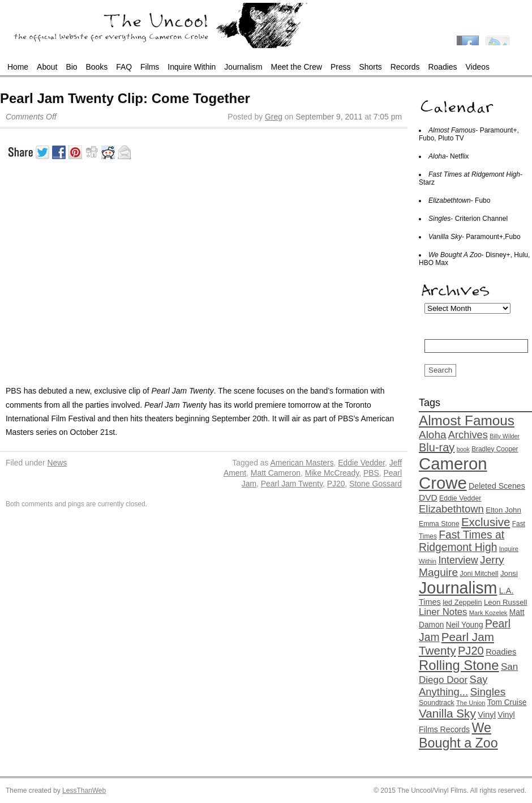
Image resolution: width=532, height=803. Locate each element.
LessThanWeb (84, 791)
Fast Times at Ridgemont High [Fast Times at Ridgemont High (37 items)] (462, 541)
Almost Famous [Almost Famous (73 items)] (467, 420)
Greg (274, 117)
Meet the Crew (297, 67)
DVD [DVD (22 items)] (428, 497)
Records (405, 67)
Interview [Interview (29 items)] (458, 560)
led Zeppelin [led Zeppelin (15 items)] (462, 602)
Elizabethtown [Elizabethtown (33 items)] (451, 509)
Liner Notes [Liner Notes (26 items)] (443, 612)
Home (18, 67)
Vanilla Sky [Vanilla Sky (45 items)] (447, 713)
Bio (71, 67)
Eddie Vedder (361, 463)
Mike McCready (332, 473)
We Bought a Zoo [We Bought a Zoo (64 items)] (458, 735)
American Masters (302, 463)
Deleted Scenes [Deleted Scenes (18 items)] (497, 486)
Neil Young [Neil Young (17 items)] (465, 625)
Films (150, 67)
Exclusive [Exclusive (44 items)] (486, 522)
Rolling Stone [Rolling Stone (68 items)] (459, 665)
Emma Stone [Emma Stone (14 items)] (439, 524)
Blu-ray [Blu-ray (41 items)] (437, 447)
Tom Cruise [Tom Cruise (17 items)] (507, 702)
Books (97, 67)
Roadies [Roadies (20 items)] (501, 652)
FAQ (124, 67)
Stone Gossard (376, 484)
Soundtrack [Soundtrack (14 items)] (437, 703)
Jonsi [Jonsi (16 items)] (509, 573)
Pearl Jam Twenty (292, 484)
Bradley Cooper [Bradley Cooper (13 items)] (495, 449)
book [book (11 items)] (463, 449)
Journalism (243, 67)
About (47, 67)
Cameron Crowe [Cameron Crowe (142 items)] (453, 473)
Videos (478, 67)
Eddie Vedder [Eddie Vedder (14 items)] (460, 498)
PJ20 (336, 484)
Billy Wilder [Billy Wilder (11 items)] (505, 436)
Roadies (443, 67)
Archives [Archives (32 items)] (468, 435)
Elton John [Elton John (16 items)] (503, 510)
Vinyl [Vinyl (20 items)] (487, 715)
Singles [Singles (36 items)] (488, 692)
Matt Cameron (276, 473)
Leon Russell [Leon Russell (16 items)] (506, 602)
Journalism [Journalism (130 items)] (458, 588)
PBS (371, 473)
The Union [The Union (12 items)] (471, 703)
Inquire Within (192, 67)
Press (341, 67)
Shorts (371, 67)
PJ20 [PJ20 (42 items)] (471, 651)
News (57, 463)
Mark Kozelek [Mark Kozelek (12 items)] (488, 613)
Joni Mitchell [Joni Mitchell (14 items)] (479, 574)
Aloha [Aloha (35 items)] (432, 435)
